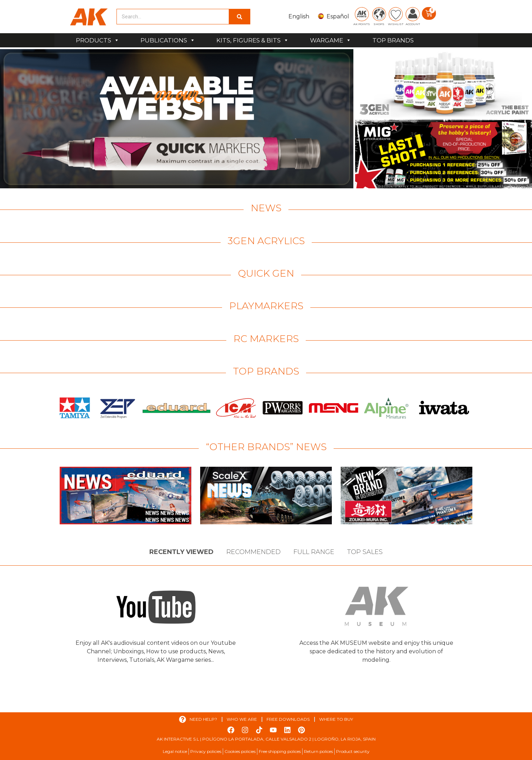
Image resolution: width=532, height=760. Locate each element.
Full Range (314, 552)
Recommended (253, 552)
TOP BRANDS (393, 40)
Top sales (365, 552)
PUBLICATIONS (168, 40)
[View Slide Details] (177, 119)
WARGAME (331, 40)
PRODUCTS (98, 40)
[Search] (239, 17)
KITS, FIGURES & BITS (253, 40)
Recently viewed (181, 552)
